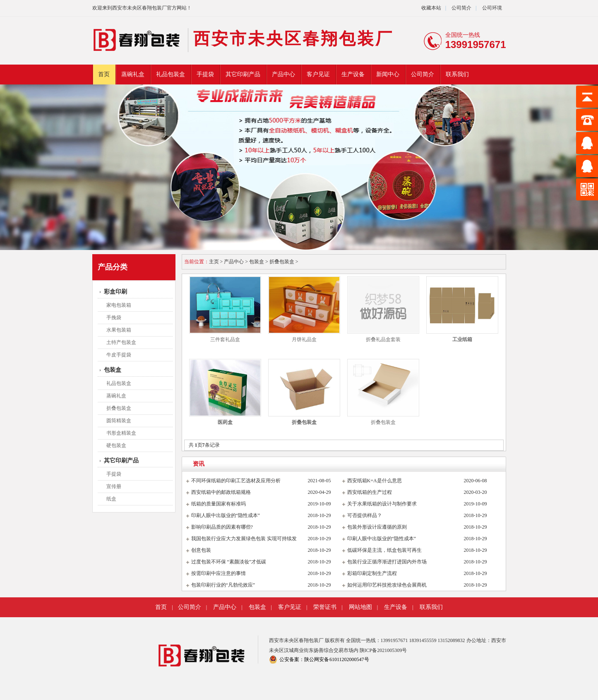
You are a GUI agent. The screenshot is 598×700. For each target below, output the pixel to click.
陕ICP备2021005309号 (383, 650)
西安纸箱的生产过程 (370, 492)
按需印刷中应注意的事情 (219, 573)
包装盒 (113, 370)
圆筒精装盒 (119, 421)
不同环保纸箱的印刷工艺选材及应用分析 (236, 481)
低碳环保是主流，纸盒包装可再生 (384, 550)
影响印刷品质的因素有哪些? (222, 527)
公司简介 (461, 8)
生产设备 (353, 74)
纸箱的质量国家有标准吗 (219, 504)
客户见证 (318, 74)
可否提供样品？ (365, 515)
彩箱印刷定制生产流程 (372, 573)
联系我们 (457, 74)
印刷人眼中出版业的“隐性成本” (226, 515)
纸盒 (111, 499)
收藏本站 (431, 8)
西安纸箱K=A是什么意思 (375, 481)
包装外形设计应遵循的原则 (377, 527)
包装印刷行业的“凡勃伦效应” (223, 585)
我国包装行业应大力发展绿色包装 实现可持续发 (244, 539)
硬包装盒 (116, 445)
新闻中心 (388, 74)
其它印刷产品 (243, 74)
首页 (104, 74)
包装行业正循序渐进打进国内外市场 (387, 562)
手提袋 (205, 74)
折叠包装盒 (119, 408)
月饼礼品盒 (304, 339)
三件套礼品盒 (225, 339)
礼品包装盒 (171, 74)
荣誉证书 (325, 607)
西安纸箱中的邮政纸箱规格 (221, 492)
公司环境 (492, 8)
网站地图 (360, 607)
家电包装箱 (119, 305)
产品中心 (283, 74)
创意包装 (201, 550)
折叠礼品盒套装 (383, 339)
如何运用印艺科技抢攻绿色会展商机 (387, 585)
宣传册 (114, 486)
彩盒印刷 (115, 292)
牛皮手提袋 (119, 355)
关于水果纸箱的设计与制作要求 (382, 504)
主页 (214, 262)
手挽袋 (114, 318)
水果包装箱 (119, 330)
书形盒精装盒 (121, 433)
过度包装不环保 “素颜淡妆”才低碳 (229, 562)
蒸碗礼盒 (133, 74)
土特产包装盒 (121, 342)
